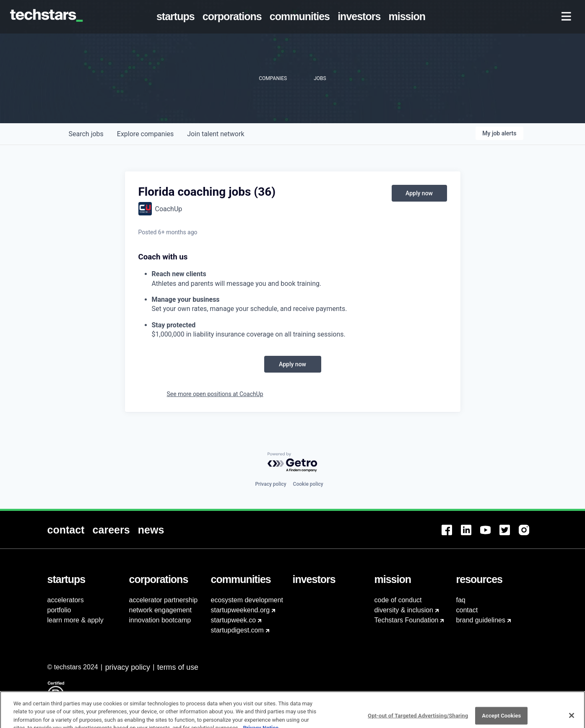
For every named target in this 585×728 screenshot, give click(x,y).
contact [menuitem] (467, 610)
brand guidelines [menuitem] (481, 620)
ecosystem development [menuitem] (247, 600)
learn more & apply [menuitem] (75, 620)
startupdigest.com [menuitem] (237, 630)
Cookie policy (308, 484)
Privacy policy (270, 484)
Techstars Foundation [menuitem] (407, 620)
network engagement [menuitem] (160, 610)
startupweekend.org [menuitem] (240, 610)
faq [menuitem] (461, 600)
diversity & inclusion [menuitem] (404, 610)
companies (145, 134)
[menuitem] (177, 17)
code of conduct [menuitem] (398, 600)
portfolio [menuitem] (59, 610)
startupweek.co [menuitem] (234, 620)
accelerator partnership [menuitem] (164, 600)
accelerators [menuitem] (66, 600)
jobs (86, 134)
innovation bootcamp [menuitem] (160, 620)
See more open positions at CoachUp (215, 394)
